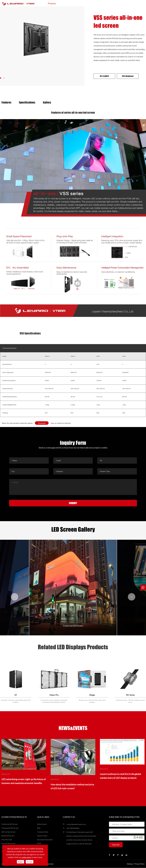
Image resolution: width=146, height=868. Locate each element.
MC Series (130, 695)
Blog (39, 828)
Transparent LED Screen (10, 828)
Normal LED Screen (8, 844)
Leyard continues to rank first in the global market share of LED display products (120, 776)
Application (68, 3)
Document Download (45, 840)
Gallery (48, 102)
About (111, 3)
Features (6, 102)
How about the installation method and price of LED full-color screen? (72, 786)
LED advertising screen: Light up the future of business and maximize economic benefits (24, 781)
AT (16, 695)
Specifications (27, 102)
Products (52, 3)
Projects (84, 3)
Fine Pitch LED (7, 840)
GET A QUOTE (104, 76)
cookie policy (26, 857)
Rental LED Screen (8, 836)
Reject (20, 862)
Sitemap (130, 864)
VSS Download (128, 76)
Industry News (42, 836)
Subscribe (116, 845)
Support (98, 3)
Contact (124, 3)
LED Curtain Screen (8, 832)
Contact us (69, 817)
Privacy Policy (139, 864)
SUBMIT (73, 503)
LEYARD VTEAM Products (14, 817)
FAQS (39, 844)
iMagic (92, 695)
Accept (30, 862)
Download (42, 423)
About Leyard (42, 824)
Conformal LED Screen (73, 626)
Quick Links (43, 817)
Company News (43, 832)
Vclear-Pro (54, 695)
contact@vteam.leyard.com (74, 824)
